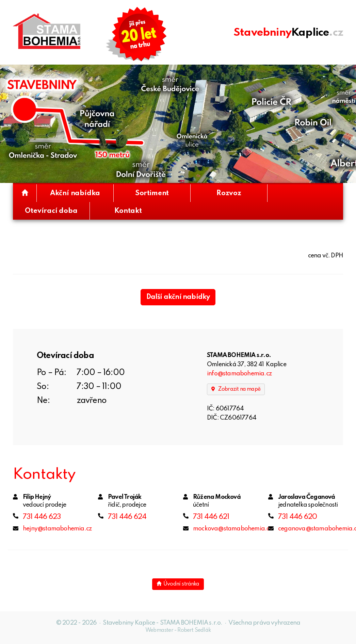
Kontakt (128, 211)
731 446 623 (42, 517)
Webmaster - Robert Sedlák (178, 630)
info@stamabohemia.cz (239, 374)
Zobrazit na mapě (236, 389)
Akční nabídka (75, 193)
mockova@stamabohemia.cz (233, 529)
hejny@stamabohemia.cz (57, 529)
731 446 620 (297, 517)
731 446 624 (127, 517)
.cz (288, 33)
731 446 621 (211, 517)
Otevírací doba (51, 211)
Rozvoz (229, 193)
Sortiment (152, 193)
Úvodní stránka (178, 584)
